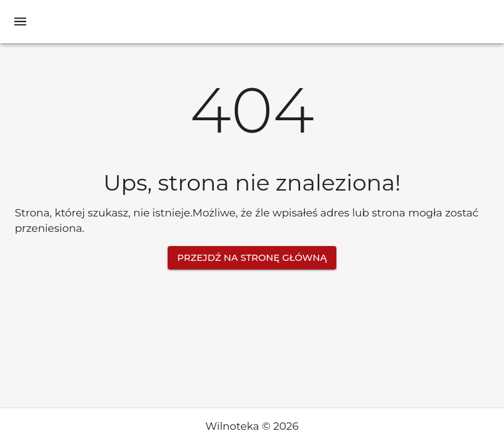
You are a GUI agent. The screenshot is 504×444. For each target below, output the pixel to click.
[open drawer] (20, 22)
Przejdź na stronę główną (252, 258)
